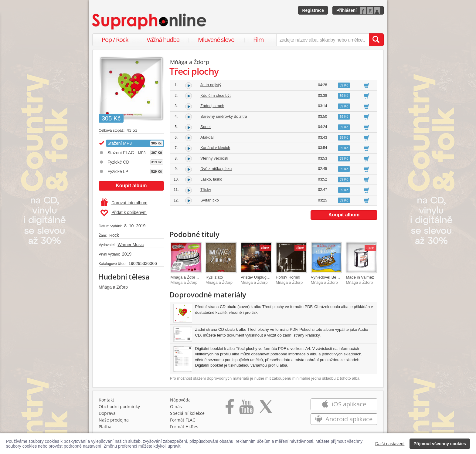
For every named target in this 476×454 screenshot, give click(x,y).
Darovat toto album (124, 203)
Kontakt (106, 400)
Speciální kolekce (187, 413)
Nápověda (180, 400)
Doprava (107, 413)
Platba (105, 427)
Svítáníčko (210, 200)
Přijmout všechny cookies (440, 444)
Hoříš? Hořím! (288, 277)
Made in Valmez (360, 277)
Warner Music (131, 245)
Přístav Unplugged (257, 277)
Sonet (206, 127)
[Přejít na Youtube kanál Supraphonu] (246, 409)
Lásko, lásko (211, 179)
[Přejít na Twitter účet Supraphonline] (266, 409)
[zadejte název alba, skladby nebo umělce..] (323, 40)
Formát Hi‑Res (184, 427)
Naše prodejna (114, 420)
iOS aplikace (344, 404)
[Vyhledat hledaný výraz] (376, 40)
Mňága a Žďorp (113, 287)
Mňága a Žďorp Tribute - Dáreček (200, 277)
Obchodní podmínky (119, 407)
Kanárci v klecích (215, 148)
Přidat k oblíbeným (123, 213)
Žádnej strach (212, 106)
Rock (114, 235)
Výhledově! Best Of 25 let (333, 277)
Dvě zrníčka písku (216, 169)
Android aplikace (344, 419)
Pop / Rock (115, 40)
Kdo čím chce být (216, 95)
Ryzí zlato (214, 277)
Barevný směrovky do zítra (224, 116)
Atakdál (207, 137)
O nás (176, 407)
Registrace (313, 10)
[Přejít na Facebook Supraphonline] (230, 409)
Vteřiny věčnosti (214, 158)
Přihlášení (347, 10)
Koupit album (131, 186)
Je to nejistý (211, 85)
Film (258, 40)
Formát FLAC (183, 420)
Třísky (206, 190)
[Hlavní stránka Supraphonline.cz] (150, 22)
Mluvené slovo (216, 40)
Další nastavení (390, 444)
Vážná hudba (163, 40)
